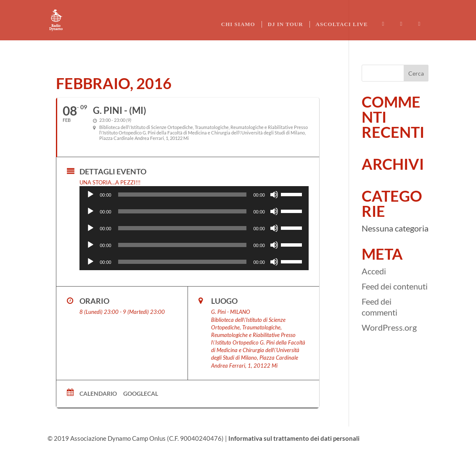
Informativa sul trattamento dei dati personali (294, 438)
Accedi (374, 271)
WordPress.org (389, 327)
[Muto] (274, 195)
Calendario (98, 393)
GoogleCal (141, 393)
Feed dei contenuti (395, 286)
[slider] (182, 195)
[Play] (90, 195)
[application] (194, 195)
